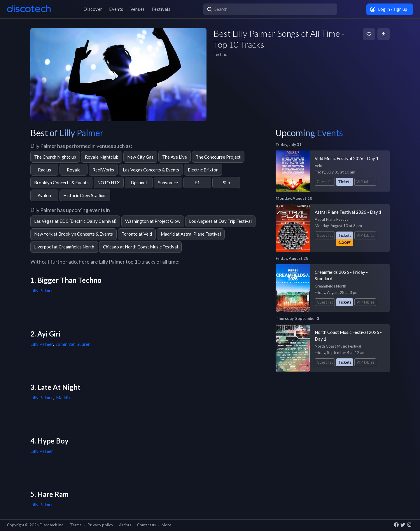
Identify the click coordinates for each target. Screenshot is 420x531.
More (166, 525)
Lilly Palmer (42, 290)
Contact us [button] (146, 525)
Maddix (63, 397)
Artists (125, 525)
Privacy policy (100, 525)
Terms (76, 525)
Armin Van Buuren (73, 344)
